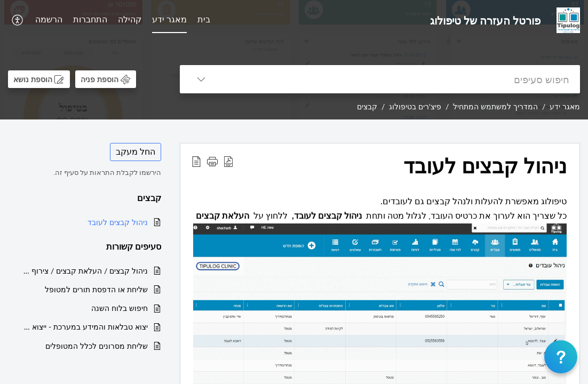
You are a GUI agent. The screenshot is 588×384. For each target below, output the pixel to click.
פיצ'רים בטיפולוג (415, 106)
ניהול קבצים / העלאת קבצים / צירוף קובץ (83, 271)
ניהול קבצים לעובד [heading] (485, 166)
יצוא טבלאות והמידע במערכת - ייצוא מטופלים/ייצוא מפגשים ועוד (83, 327)
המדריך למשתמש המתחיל (495, 106)
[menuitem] (204, 20)
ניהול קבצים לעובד (118, 222)
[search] (401, 79)
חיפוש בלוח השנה (120, 308)
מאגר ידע (169, 19)
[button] (16, 20)
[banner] (294, 60)
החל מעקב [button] (136, 151)
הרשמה (49, 19)
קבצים (367, 106)
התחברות (90, 19)
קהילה (130, 19)
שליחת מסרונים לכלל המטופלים (97, 346)
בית (204, 19)
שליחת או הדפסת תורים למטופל (96, 289)
